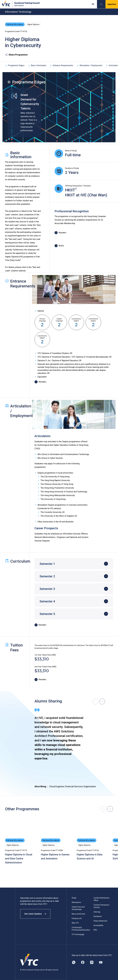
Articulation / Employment (89, 65)
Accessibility (98, 925)
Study (74, 898)
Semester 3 (47, 589)
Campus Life (77, 918)
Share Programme (16, 55)
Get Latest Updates (35, 914)
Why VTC (75, 923)
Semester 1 (47, 564)
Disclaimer (98, 916)
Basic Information (37, 65)
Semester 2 (47, 576)
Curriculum (112, 65)
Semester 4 (47, 601)
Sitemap (97, 912)
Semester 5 (47, 614)
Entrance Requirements (61, 65)
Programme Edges (15, 65)
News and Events (78, 914)
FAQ (95, 930)
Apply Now (112, 4)
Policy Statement (100, 921)
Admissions (76, 902)
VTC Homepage (78, 934)
